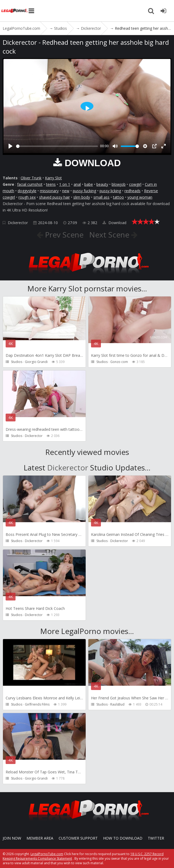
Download (114, 223)
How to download (123, 838)
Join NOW (12, 838)
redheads (133, 191)
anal (77, 184)
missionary (49, 191)
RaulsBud (117, 704)
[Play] (10, 146)
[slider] (57, 146)
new (66, 191)
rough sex (27, 197)
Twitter (156, 838)
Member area (40, 838)
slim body (82, 197)
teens (51, 184)
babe (89, 184)
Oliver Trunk (31, 178)
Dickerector (18, 223)
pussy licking (110, 191)
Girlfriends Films (37, 704)
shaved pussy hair (54, 197)
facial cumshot (30, 184)
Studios (17, 362)
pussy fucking (84, 191)
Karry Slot (53, 178)
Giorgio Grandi (36, 362)
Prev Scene (63, 235)
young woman (140, 197)
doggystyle (27, 191)
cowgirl (135, 184)
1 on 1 (65, 184)
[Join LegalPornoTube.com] (163, 11)
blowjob (119, 184)
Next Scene (110, 235)
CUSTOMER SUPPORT (78, 838)
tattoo (118, 197)
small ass (101, 197)
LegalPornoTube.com (15, 11)
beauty (102, 184)
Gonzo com (119, 362)
